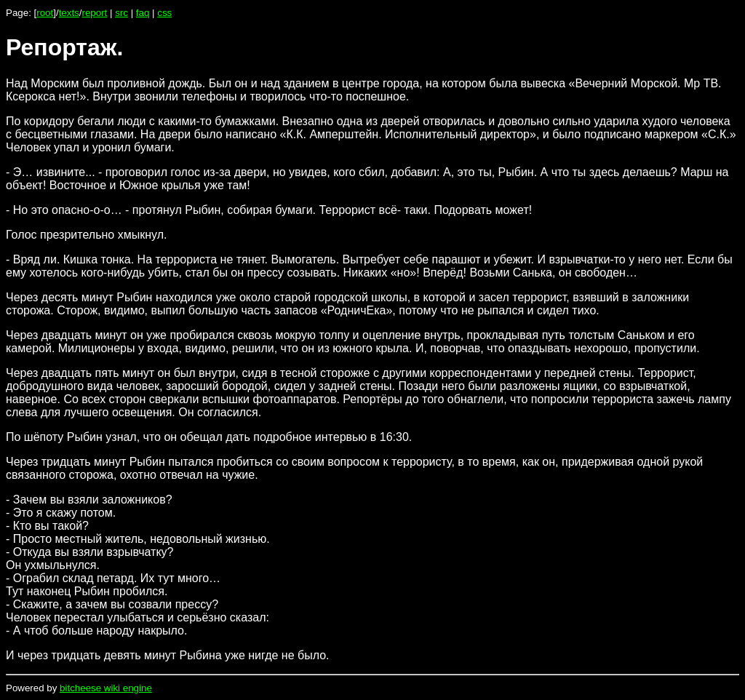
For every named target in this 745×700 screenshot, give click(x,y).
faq (143, 13)
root (45, 13)
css (164, 13)
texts (69, 13)
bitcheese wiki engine (106, 688)
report (94, 13)
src (121, 13)
